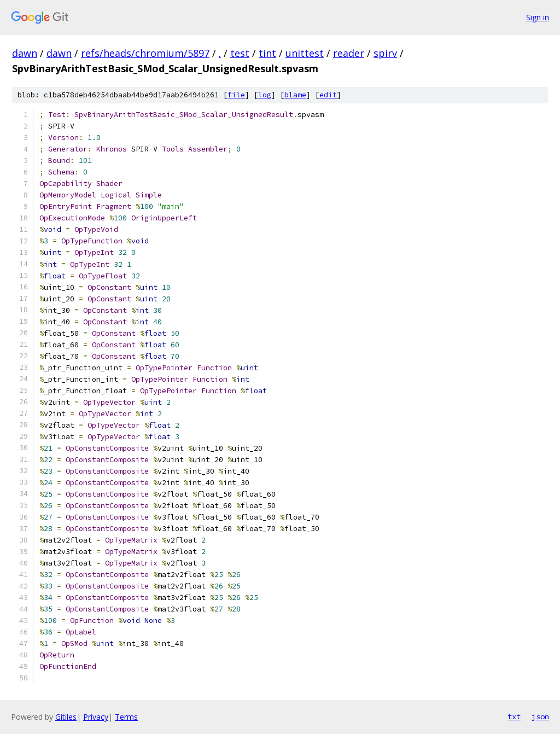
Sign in (538, 17)
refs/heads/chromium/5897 (145, 53)
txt (514, 716)
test (240, 53)
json (540, 716)
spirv (385, 53)
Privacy (96, 717)
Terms (126, 717)
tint (267, 53)
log (265, 95)
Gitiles (66, 717)
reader (349, 53)
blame (295, 95)
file (236, 95)
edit (328, 95)
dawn (25, 53)
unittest (305, 53)
